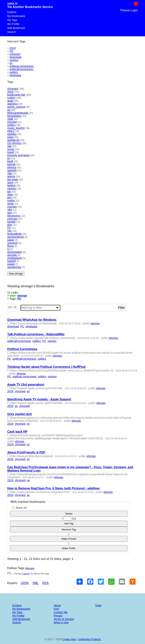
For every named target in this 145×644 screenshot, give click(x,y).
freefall (11, 222)
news (10, 137)
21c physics (14, 143)
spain (10, 101)
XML (36, 583)
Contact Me (61, 612)
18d (9, 210)
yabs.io (12, 3)
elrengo (22, 296)
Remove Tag (69, 530)
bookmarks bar (16, 95)
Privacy (58, 616)
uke (9, 146)
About (57, 605)
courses (12, 207)
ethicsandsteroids (18, 113)
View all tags (16, 274)
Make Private (69, 539)
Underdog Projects (89, 639)
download (15, 57)
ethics (11, 131)
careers (12, 188)
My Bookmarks (16, 16)
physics (12, 167)
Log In (26, 574)
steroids (12, 255)
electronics (14, 216)
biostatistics (14, 116)
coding (11, 98)
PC (12, 51)
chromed (15, 54)
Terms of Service (64, 619)
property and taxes (18, 155)
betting (11, 185)
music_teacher (16, 128)
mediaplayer (15, 258)
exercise (12, 219)
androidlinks (14, 234)
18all (10, 119)
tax (9, 191)
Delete (69, 514)
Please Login (129, 10)
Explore (12, 12)
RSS (45, 583)
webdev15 (13, 140)
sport (10, 182)
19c (9, 231)
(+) (74, 518)
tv (8, 249)
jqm (9, 198)
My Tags (12, 20)
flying (10, 246)
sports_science (16, 107)
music (11, 149)
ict (8, 158)
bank (10, 161)
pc (11, 63)
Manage (30, 568)
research (12, 243)
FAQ (56, 609)
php (9, 225)
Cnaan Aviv (69, 639)
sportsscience (15, 237)
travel (10, 152)
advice (11, 176)
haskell (11, 261)
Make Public (69, 548)
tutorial (11, 164)
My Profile (13, 24)
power (11, 264)
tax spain (13, 179)
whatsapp (15, 75)
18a (9, 173)
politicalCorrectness (22, 69)
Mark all (19, 508)
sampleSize (14, 267)
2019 (13, 48)
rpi (9, 110)
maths (11, 201)
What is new (61, 622)
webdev (12, 134)
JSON (25, 583)
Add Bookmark (16, 28)
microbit (12, 122)
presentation (15, 252)
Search (12, 32)
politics (14, 72)
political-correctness (22, 66)
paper (11, 240)
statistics (12, 104)
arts (9, 213)
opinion (14, 60)
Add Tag (69, 523)
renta (10, 204)
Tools (98, 605)
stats (10, 195)
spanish (12, 170)
